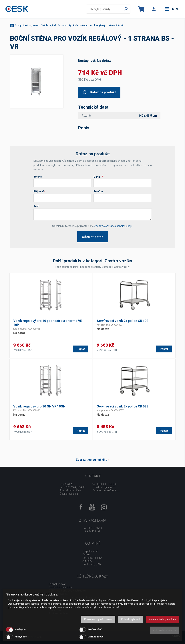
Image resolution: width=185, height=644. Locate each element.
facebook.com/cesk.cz (106, 490)
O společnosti (90, 551)
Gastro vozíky (64, 25)
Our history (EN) (92, 564)
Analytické (21, 637)
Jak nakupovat (57, 584)
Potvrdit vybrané (131, 619)
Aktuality (87, 561)
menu (172, 9)
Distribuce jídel (48, 25)
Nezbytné (20, 629)
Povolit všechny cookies (162, 619)
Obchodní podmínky (60, 587)
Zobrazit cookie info (164, 630)
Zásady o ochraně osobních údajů (113, 226)
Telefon (98, 191)
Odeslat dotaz (93, 237)
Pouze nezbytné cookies (98, 619)
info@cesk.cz (108, 487)
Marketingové (96, 637)
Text (36, 206)
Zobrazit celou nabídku (91, 460)
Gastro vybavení (31, 25)
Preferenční (95, 629)
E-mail (98, 177)
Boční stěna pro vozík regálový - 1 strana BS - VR (98, 25)
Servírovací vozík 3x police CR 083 (123, 406)
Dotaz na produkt (99, 92)
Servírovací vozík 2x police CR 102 (123, 321)
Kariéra (86, 554)
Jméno (39, 177)
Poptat (81, 349)
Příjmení (39, 191)
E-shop (18, 25)
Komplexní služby (92, 558)
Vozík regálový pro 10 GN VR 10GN (39, 406)
